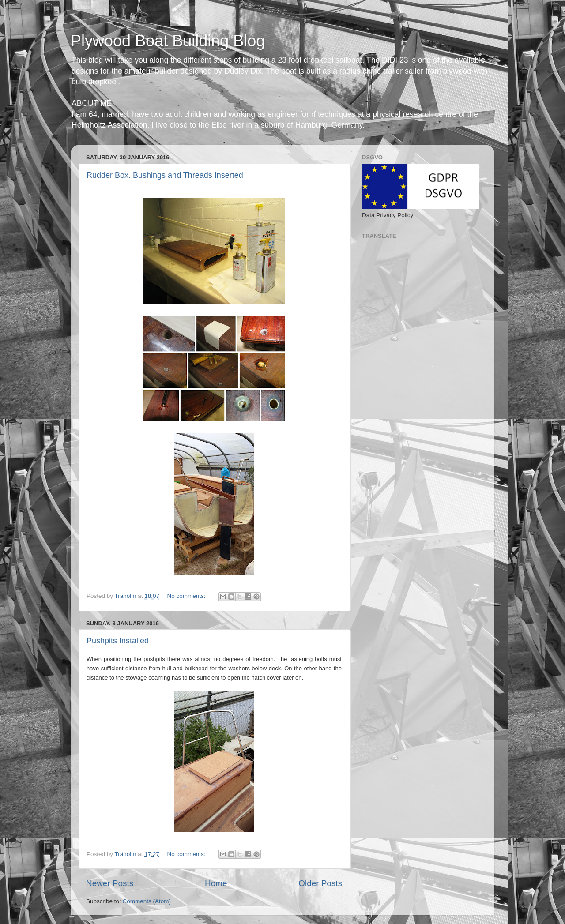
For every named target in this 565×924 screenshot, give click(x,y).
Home (216, 883)
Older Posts (320, 883)
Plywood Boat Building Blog (168, 41)
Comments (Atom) (147, 901)
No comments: (187, 596)
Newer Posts (110, 883)
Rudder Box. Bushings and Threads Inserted (165, 175)
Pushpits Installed (118, 641)
